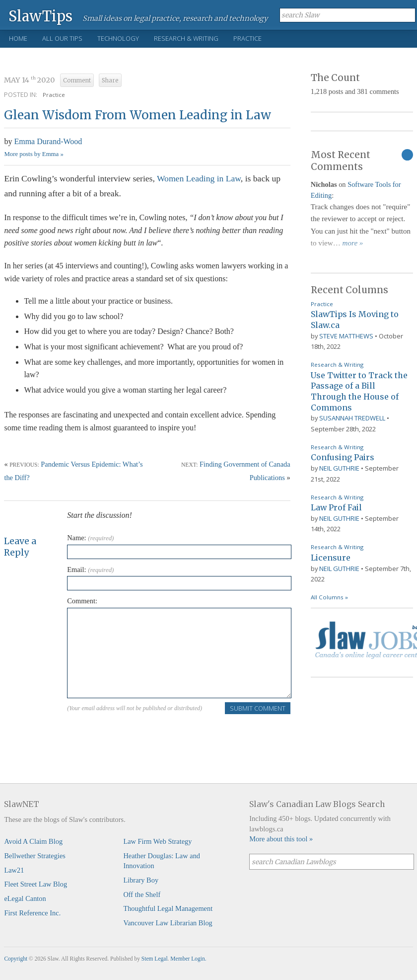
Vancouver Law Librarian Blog (168, 923)
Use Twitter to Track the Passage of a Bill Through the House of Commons (359, 391)
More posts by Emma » (34, 154)
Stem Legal (155, 959)
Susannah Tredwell (352, 418)
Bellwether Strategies (35, 856)
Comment (77, 81)
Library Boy (141, 880)
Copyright (16, 959)
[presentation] (142, 735)
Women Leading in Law (199, 178)
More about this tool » (281, 839)
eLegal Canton (25, 898)
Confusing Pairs (343, 457)
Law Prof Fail (336, 507)
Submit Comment (258, 708)
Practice (247, 38)
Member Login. (188, 959)
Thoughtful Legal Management (168, 908)
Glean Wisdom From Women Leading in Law (138, 115)
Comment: (82, 601)
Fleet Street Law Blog (35, 884)
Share (110, 81)
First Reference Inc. (32, 913)
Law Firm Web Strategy (157, 841)
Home (18, 38)
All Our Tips (62, 38)
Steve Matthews (346, 336)
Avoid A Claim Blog (33, 841)
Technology (118, 38)
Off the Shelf (142, 895)
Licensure (331, 558)
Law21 (14, 870)
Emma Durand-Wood (48, 141)
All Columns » (329, 597)
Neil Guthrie (339, 468)
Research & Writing (186, 38)
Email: (90, 570)
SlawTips (40, 16)
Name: (90, 538)
